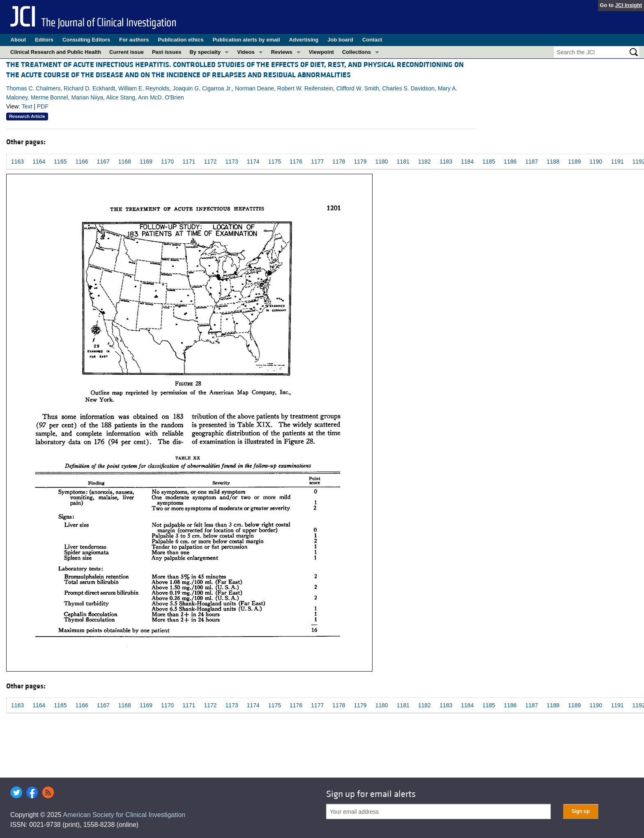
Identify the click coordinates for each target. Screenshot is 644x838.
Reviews (282, 52)
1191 (617, 162)
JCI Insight (629, 5)
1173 (232, 162)
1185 (489, 162)
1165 (60, 162)
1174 (253, 162)
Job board (340, 40)
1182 (424, 162)
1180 (382, 162)
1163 (17, 162)
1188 (553, 162)
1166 (82, 162)
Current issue (126, 52)
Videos (246, 52)
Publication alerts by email (246, 40)
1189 (574, 162)
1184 (467, 162)
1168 (125, 162)
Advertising (304, 40)
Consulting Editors (86, 40)
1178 (339, 162)
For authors (134, 40)
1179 (360, 162)
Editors (44, 40)
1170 (167, 162)
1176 (296, 162)
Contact (372, 40)
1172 (210, 162)
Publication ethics (181, 40)
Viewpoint (321, 52)
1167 (103, 162)
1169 (146, 162)
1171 (189, 162)
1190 (596, 162)
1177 (317, 162)
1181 (403, 162)
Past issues (167, 52)
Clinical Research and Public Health (56, 52)
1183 (446, 162)
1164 (39, 162)
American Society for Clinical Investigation (124, 815)
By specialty (205, 52)
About (18, 40)
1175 (275, 162)
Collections (356, 52)
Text (27, 106)
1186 (510, 162)
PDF (43, 106)
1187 (532, 162)
